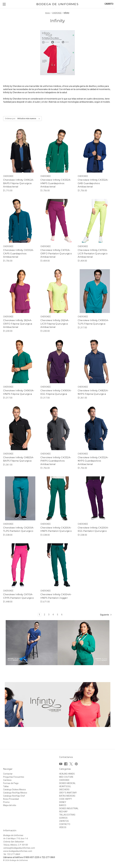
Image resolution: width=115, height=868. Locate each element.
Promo (6, 802)
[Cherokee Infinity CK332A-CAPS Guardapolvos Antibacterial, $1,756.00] (20, 221)
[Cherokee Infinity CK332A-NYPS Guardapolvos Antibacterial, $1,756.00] (95, 428)
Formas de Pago (11, 783)
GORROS (63, 818)
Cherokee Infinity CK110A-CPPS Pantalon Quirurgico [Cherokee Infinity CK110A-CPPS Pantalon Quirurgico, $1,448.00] (18, 596)
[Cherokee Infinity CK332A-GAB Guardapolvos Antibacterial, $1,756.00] (95, 151)
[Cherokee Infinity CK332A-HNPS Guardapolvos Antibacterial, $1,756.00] (57, 151)
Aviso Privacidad (11, 799)
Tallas (6, 786)
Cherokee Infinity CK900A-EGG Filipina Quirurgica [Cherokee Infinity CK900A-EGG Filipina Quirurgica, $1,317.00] (56, 392)
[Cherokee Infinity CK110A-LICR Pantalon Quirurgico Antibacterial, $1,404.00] (95, 221)
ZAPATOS (64, 821)
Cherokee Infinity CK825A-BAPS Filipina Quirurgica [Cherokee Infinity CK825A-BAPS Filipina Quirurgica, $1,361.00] (19, 459)
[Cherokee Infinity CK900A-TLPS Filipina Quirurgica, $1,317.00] (95, 291)
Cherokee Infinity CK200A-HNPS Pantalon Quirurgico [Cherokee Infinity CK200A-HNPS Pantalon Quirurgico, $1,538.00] (56, 529)
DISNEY (63, 802)
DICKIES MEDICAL (67, 783)
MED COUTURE (66, 777)
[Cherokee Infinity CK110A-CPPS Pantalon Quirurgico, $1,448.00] (20, 565)
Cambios (7, 780)
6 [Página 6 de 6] (62, 615)
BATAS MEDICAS (67, 796)
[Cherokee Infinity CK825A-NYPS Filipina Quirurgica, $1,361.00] (95, 361)
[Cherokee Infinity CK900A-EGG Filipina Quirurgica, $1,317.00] (57, 361)
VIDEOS (63, 827)
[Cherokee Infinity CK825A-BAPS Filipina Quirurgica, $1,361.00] (20, 428)
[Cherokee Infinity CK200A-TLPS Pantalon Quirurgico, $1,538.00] (20, 498)
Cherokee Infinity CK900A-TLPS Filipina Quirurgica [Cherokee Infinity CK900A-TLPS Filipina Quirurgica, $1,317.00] (93, 322)
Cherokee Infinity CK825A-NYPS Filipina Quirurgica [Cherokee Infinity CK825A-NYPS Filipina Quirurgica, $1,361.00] (93, 392)
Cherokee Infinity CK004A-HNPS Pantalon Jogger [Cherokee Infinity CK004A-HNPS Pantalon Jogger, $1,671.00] (56, 596)
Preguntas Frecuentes (14, 777)
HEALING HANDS (67, 774)
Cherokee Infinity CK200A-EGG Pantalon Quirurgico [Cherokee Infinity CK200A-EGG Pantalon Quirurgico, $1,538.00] (93, 529)
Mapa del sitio (10, 805)
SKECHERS (64, 790)
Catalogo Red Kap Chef (14, 796)
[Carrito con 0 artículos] (109, 4)
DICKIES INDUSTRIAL (69, 808)
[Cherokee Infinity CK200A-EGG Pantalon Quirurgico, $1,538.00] (95, 498)
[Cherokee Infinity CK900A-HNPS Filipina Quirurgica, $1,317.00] (20, 361)
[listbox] (29, 119)
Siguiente (106, 615)
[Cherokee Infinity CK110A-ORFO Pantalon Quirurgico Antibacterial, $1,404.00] (57, 221)
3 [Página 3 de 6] (49, 615)
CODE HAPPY (66, 799)
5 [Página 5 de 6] (57, 615)
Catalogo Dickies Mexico (15, 790)
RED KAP (63, 812)
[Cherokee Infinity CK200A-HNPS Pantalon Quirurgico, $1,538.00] (57, 498)
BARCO (63, 805)
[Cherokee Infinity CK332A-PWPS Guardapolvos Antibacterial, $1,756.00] (57, 428)
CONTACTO (65, 824)
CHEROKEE (64, 780)
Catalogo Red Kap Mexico (15, 793)
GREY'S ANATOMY (68, 793)
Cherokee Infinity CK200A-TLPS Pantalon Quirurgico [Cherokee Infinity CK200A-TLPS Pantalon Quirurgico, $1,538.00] (19, 529)
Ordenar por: (10, 118)
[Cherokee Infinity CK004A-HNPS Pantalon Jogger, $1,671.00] (57, 565)
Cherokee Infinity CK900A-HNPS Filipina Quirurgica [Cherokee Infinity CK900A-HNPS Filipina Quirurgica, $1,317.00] (19, 392)
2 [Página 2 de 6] (44, 615)
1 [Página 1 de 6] (39, 615)
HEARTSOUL (65, 786)
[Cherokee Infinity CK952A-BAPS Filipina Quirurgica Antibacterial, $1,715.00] (20, 151)
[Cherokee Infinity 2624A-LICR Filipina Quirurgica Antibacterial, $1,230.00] (57, 291)
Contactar (8, 774)
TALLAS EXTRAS (67, 815)
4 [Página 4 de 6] (53, 615)
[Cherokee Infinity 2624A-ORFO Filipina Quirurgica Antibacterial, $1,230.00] (20, 291)
